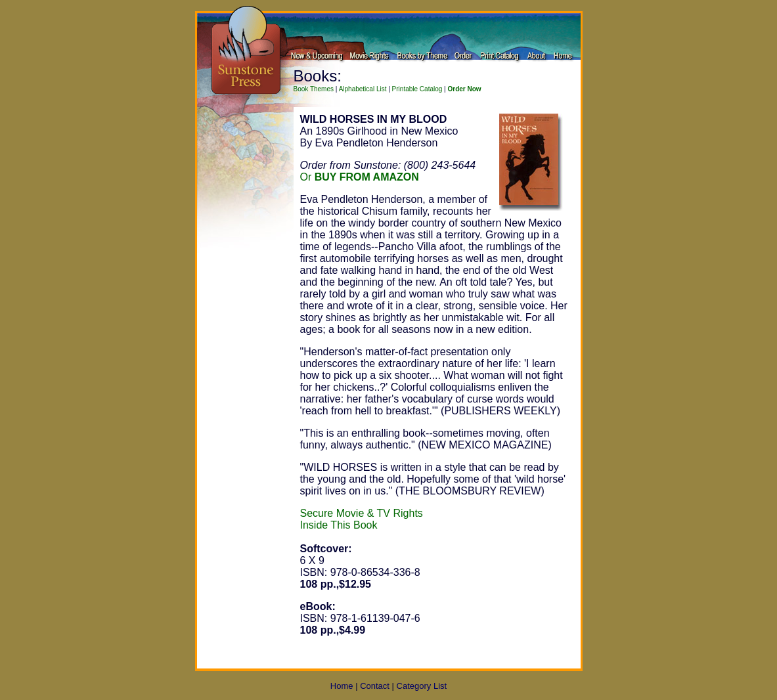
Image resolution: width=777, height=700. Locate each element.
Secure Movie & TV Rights (362, 513)
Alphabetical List (363, 89)
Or (360, 177)
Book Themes (314, 89)
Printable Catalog (417, 89)
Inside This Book (339, 525)
